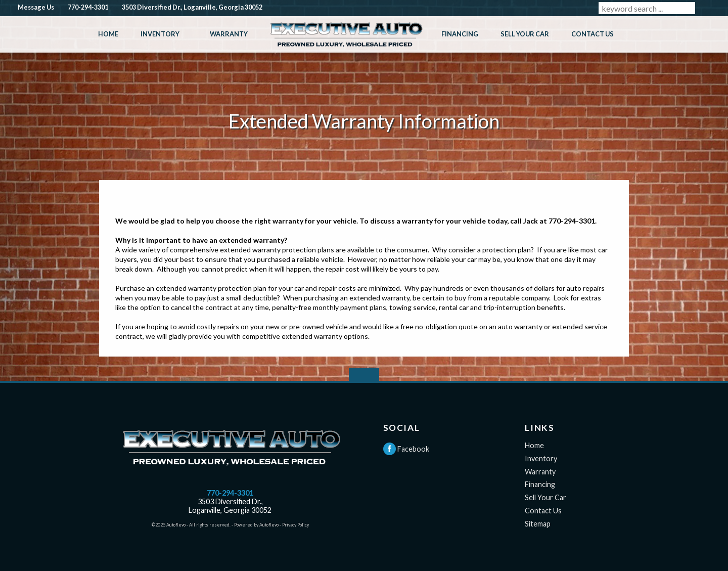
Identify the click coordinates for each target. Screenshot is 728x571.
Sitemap (538, 524)
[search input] (647, 8)
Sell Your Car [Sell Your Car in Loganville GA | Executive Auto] (525, 34)
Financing (540, 484)
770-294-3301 (230, 493)
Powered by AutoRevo (256, 525)
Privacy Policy (295, 525)
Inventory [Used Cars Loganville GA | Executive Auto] (160, 34)
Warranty (540, 472)
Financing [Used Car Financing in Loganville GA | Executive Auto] (460, 34)
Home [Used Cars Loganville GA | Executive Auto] (108, 34)
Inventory (541, 458)
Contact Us (543, 511)
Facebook (406, 449)
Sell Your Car (545, 497)
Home (534, 445)
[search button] (707, 8)
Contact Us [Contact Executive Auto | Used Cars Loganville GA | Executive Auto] (593, 34)
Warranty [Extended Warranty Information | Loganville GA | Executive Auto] (229, 34)
